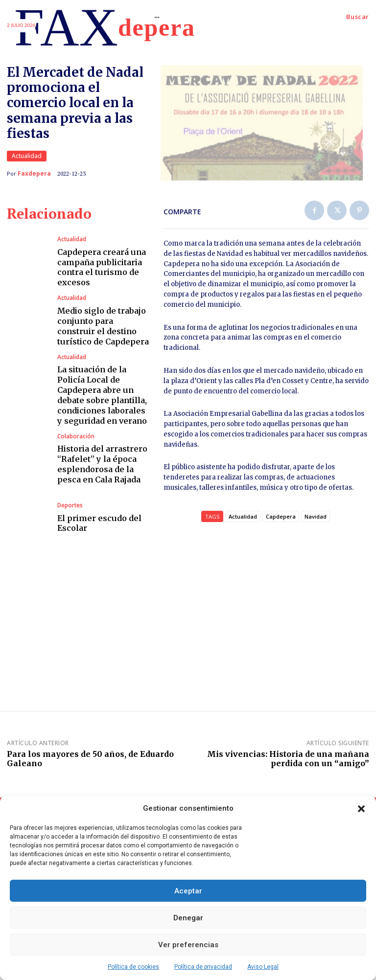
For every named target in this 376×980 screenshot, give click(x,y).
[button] (361, 809)
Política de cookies (133, 967)
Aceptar (188, 891)
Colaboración (75, 435)
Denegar (188, 918)
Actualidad (27, 159)
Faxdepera (34, 176)
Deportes (70, 502)
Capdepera (281, 521)
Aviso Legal (263, 967)
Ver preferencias (188, 945)
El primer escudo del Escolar (96, 518)
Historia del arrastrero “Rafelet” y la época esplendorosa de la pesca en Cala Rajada (100, 460)
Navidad (316, 521)
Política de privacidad (203, 967)
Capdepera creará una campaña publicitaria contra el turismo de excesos (99, 272)
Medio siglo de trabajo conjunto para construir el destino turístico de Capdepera (101, 330)
